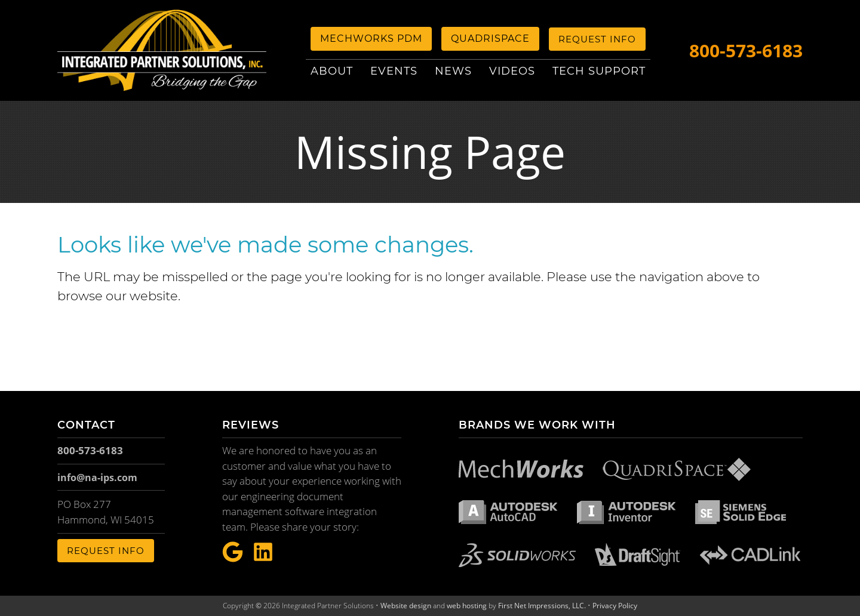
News (453, 71)
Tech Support (599, 71)
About (332, 71)
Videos (512, 71)
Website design (406, 606)
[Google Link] (233, 552)
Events (394, 71)
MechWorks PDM (371, 38)
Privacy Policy (615, 606)
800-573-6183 (746, 50)
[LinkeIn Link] (263, 552)
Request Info (597, 39)
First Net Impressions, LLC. (542, 606)
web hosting (467, 606)
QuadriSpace (490, 38)
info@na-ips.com (97, 478)
